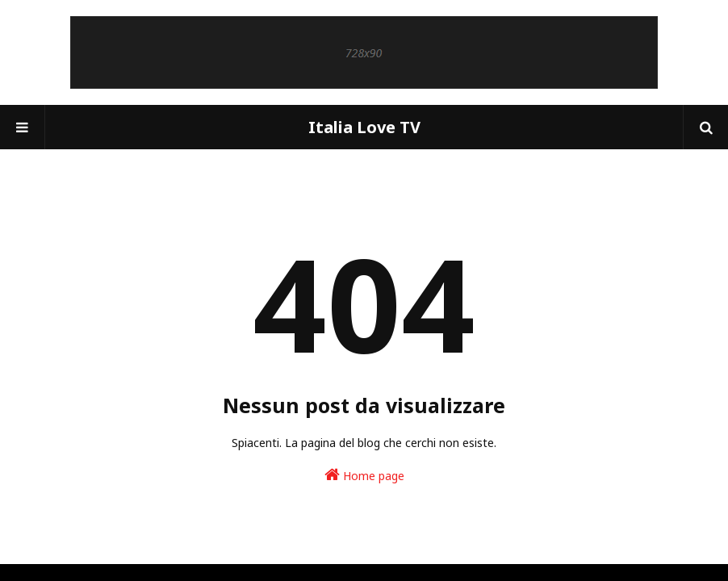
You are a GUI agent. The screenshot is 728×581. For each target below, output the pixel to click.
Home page (364, 475)
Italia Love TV (364, 127)
